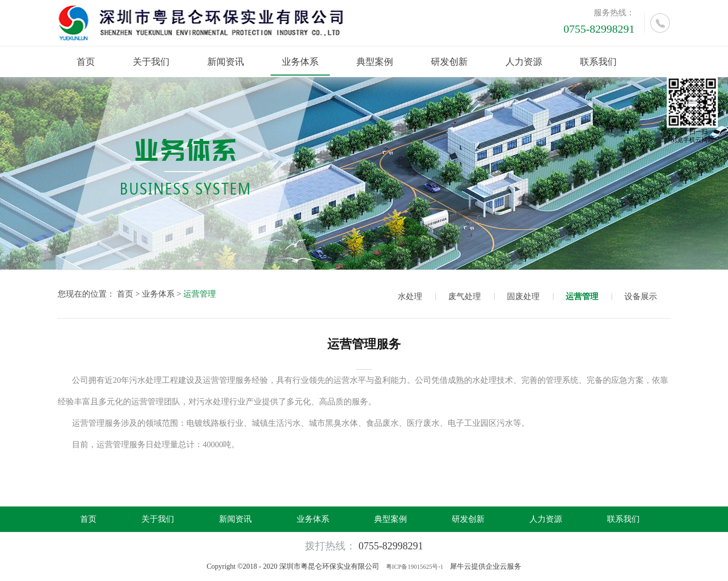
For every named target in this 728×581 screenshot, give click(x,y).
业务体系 (158, 294)
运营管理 (200, 294)
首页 (86, 62)
